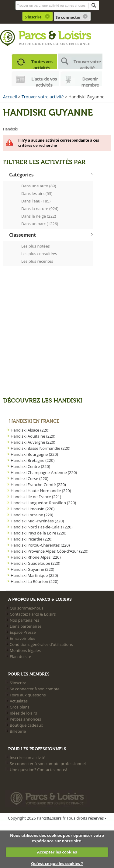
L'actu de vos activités (44, 81)
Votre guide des (36, 44)
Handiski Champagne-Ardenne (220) (44, 472)
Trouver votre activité (87, 64)
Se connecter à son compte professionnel (48, 764)
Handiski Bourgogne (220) (34, 454)
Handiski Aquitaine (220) (33, 436)
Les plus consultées (39, 254)
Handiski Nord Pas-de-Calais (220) (42, 527)
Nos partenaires (24, 620)
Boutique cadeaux (26, 725)
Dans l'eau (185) (36, 201)
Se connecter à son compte (35, 689)
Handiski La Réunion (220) (35, 581)
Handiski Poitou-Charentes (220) (40, 545)
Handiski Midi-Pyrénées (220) (37, 521)
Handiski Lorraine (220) (32, 515)
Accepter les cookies (57, 852)
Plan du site (20, 656)
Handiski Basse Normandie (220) (40, 448)
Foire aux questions (28, 695)
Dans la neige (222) (39, 216)
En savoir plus (22, 638)
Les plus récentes (37, 261)
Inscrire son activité (28, 758)
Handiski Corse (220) (29, 478)
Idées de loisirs (23, 713)
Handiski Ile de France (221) (36, 497)
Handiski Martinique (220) (34, 575)
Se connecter (68, 17)
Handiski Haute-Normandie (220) (41, 491)
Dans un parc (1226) (40, 224)
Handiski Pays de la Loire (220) (38, 533)
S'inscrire (33, 17)
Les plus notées (36, 246)
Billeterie (18, 731)
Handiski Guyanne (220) (32, 569)
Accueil (10, 97)
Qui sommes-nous (26, 608)
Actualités (19, 701)
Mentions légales (25, 650)
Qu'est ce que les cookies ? (57, 863)
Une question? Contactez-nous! (38, 770)
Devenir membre (90, 81)
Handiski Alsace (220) (30, 430)
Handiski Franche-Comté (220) (38, 485)
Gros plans (20, 707)
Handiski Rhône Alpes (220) (36, 557)
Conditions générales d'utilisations (41, 644)
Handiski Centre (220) (30, 466)
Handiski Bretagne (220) (33, 460)
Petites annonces (25, 719)
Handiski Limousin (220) (33, 509)
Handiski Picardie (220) (31, 539)
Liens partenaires (26, 626)
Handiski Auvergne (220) (33, 442)
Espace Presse (23, 632)
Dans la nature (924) (40, 209)
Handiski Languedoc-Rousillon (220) (43, 503)
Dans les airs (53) (37, 193)
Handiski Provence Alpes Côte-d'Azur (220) (50, 551)
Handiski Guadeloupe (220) (35, 563)
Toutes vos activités (42, 64)
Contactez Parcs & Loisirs (33, 614)
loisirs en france (72, 44)
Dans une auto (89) (39, 186)
